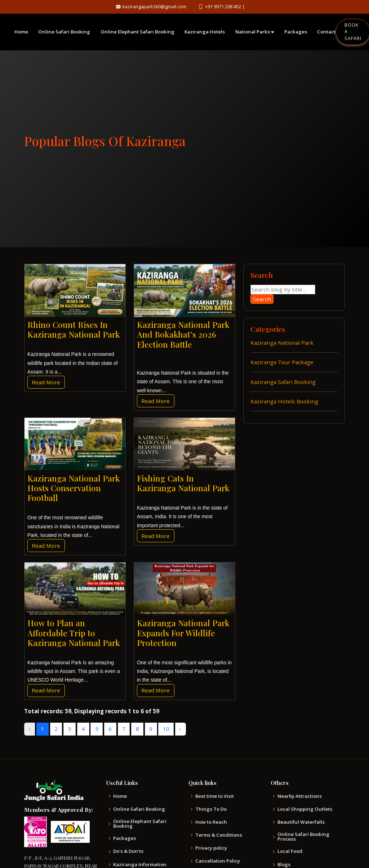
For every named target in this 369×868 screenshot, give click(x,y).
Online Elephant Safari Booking (137, 32)
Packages (296, 32)
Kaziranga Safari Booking (283, 382)
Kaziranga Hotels (205, 32)
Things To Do (211, 809)
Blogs (284, 865)
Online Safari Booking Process (303, 837)
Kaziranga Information (140, 865)
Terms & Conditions (219, 835)
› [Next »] (180, 729)
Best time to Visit (215, 796)
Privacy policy (211, 848)
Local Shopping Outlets (305, 809)
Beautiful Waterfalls (301, 822)
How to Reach (211, 822)
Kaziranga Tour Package (282, 362)
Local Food (290, 851)
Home (21, 32)
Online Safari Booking (64, 32)
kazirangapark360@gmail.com (152, 6)
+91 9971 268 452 (226, 6)
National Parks (255, 32)
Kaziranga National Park (282, 343)
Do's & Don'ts (128, 851)
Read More (46, 382)
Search (262, 299)
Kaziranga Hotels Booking (284, 401)
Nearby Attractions (300, 796)
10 (166, 729)
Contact (326, 32)
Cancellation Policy (218, 861)
